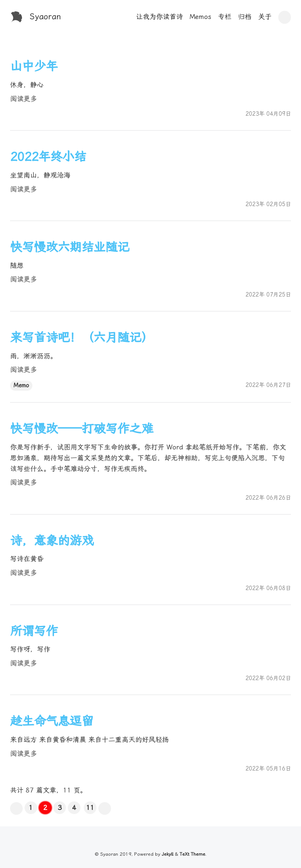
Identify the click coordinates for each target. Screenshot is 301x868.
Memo (21, 385)
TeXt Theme (192, 854)
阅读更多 (23, 99)
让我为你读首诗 (159, 17)
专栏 (225, 17)
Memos (200, 17)
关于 (265, 17)
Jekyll (167, 854)
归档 (245, 17)
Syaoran (45, 17)
